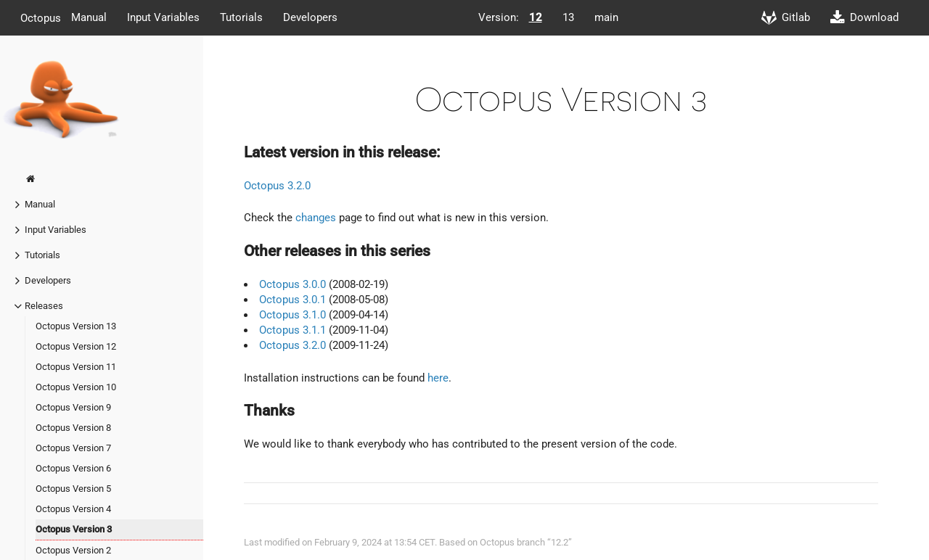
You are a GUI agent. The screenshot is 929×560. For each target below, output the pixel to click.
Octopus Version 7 (73, 448)
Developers (310, 17)
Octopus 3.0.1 (292, 300)
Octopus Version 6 (73, 468)
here (438, 378)
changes (316, 218)
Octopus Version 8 (73, 428)
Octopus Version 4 (73, 509)
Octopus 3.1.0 (292, 315)
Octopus (41, 17)
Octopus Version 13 (76, 326)
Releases (44, 306)
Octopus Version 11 (76, 367)
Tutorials (241, 17)
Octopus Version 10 (76, 387)
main (606, 17)
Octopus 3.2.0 (277, 186)
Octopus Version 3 (74, 529)
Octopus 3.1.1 (292, 330)
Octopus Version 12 (76, 346)
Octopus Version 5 (73, 489)
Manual (89, 17)
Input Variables (163, 17)
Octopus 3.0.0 (292, 284)
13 (568, 17)
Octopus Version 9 (73, 407)
